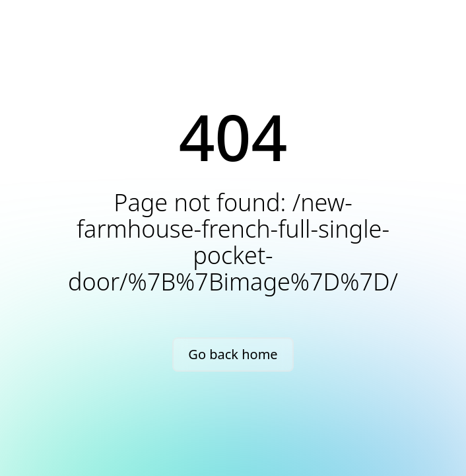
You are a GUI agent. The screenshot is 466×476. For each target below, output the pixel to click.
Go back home (233, 354)
